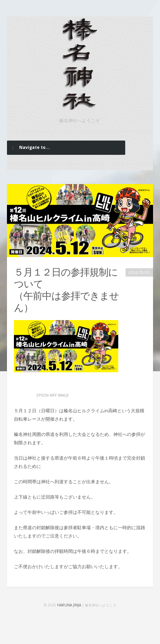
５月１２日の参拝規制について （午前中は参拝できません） (66, 290)
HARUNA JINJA (69, 605)
